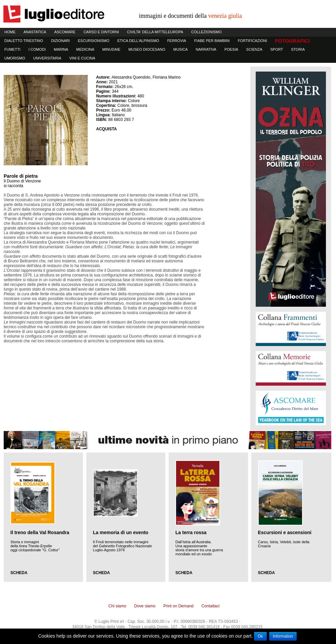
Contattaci (210, 606)
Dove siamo (145, 606)
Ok (260, 636)
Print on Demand (178, 606)
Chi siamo (117, 606)
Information (283, 636)
